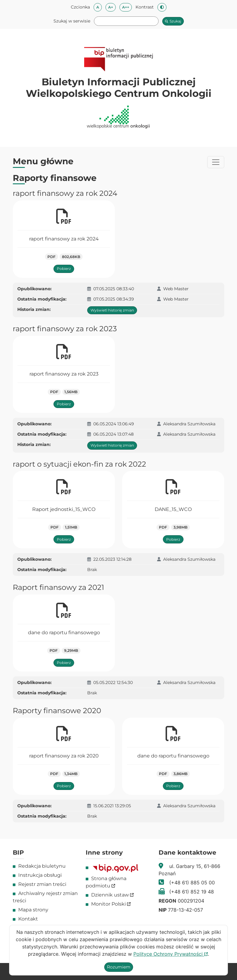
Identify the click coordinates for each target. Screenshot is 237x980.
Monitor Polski (111, 904)
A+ (112, 7)
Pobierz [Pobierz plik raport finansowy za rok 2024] (64, 269)
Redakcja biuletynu (42, 866)
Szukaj (173, 21)
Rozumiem (119, 967)
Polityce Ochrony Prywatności (171, 954)
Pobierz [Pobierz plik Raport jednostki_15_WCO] (64, 539)
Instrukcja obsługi (40, 875)
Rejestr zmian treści (42, 884)
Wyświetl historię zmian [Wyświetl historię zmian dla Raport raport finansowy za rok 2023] (112, 445)
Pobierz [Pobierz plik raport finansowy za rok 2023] (64, 404)
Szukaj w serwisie (72, 21)
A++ (127, 7)
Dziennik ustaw (112, 895)
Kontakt (28, 919)
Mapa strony (33, 910)
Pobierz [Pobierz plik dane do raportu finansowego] (64, 663)
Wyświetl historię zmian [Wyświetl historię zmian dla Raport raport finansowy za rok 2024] (112, 310)
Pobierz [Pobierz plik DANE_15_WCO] (173, 539)
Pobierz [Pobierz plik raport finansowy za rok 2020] (64, 786)
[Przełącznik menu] (216, 162)
